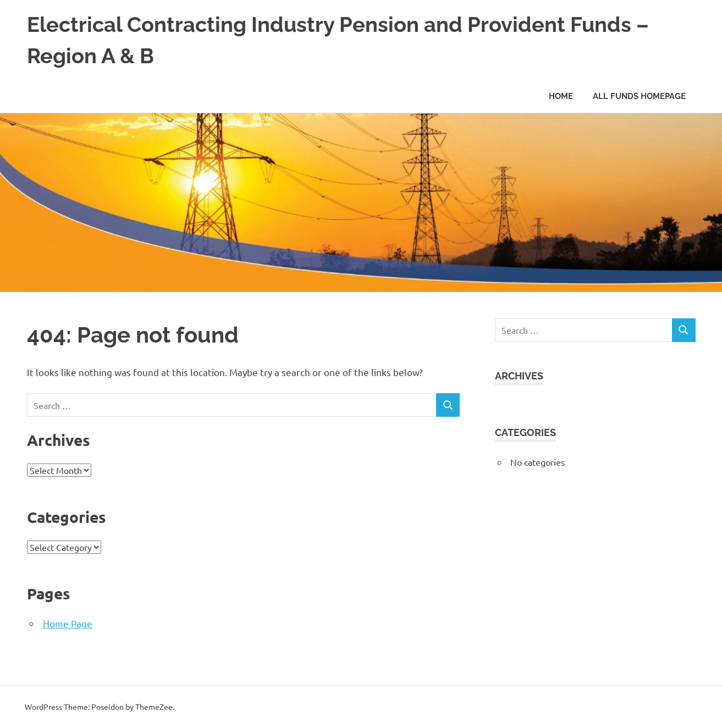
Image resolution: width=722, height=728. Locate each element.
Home (561, 96)
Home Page (68, 623)
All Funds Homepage (639, 96)
